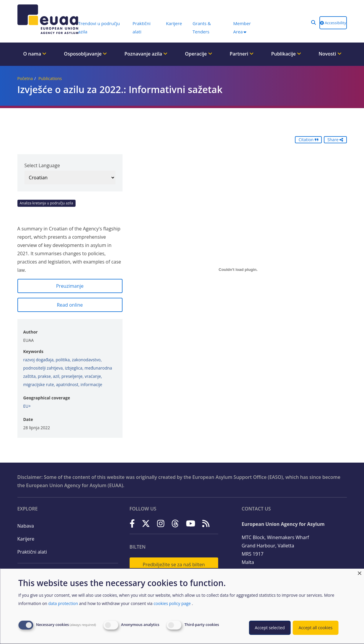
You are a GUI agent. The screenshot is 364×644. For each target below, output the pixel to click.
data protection (63, 603)
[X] (146, 524)
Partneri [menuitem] (242, 54)
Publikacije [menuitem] (286, 54)
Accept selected (270, 628)
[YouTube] (191, 524)
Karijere (26, 539)
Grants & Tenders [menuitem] (202, 27)
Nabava (26, 526)
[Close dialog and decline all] (360, 572)
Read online (70, 305)
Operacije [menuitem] (199, 54)
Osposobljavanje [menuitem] (86, 54)
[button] (314, 22)
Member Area (242, 27)
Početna (25, 78)
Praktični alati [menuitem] (142, 27)
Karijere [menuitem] (174, 23)
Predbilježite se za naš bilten (174, 565)
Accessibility (333, 23)
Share (335, 140)
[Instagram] (161, 524)
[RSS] (206, 524)
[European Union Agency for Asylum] (45, 19)
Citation (308, 140)
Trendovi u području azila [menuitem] (99, 27)
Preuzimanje (70, 286)
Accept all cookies (315, 628)
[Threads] (175, 524)
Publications (50, 78)
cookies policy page (172, 603)
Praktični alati (32, 552)
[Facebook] (132, 524)
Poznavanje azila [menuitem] (146, 54)
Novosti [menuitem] (330, 54)
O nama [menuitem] (35, 54)
